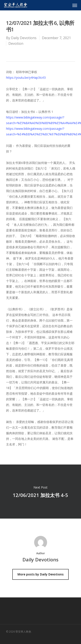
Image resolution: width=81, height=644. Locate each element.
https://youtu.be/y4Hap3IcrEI (26, 78)
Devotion (16, 43)
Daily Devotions (24, 38)
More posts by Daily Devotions (40, 574)
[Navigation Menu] (75, 5)
